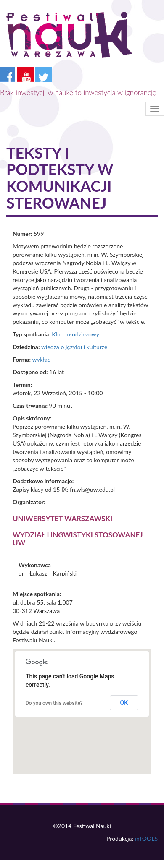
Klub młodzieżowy (75, 334)
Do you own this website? (54, 703)
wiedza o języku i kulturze (74, 347)
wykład (41, 359)
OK (124, 703)
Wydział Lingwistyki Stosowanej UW (78, 539)
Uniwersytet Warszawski (62, 518)
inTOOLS (146, 838)
